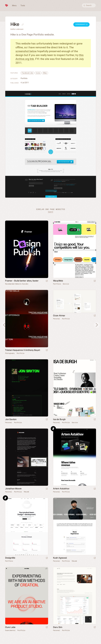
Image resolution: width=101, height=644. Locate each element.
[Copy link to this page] (23, 25)
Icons (38, 73)
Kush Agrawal (60, 558)
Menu (14, 6)
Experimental (10, 630)
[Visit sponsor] (47, 281)
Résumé (26, 492)
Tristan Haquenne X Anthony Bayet (23, 350)
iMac (45, 73)
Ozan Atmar (59, 316)
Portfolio (24, 78)
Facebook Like (27, 73)
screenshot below (26, 51)
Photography (10, 353)
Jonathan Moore (13, 489)
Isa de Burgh (59, 419)
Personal (57, 319)
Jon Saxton (11, 419)
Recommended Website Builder (17, 284)
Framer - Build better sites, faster (22, 281)
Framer (53, 429)
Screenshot (81, 24)
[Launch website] (95, 281)
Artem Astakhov (61, 489)
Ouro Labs (10, 627)
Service (66, 284)
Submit (50, 212)
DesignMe (10, 558)
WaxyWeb (58, 281)
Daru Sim (58, 627)
